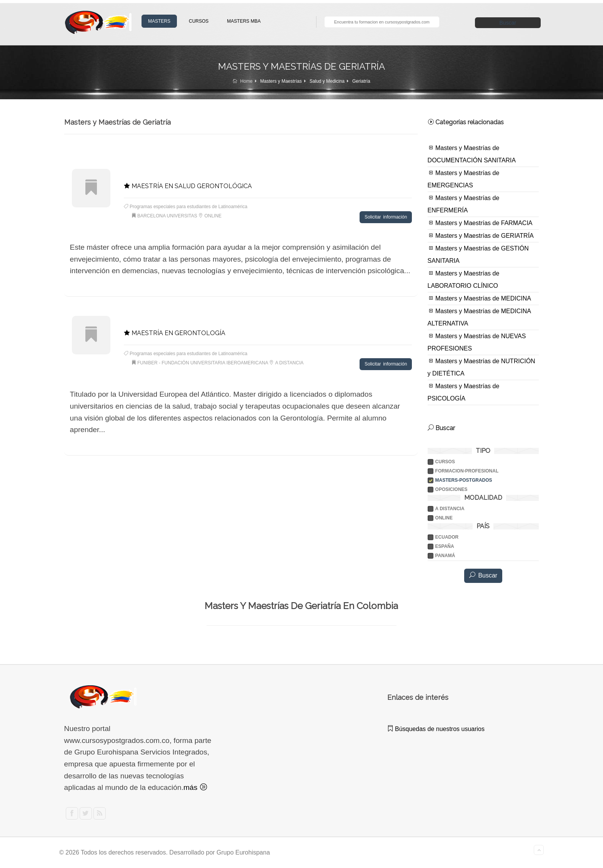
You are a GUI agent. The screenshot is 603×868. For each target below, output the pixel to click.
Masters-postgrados (464, 480)
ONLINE (444, 518)
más (195, 787)
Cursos (445, 462)
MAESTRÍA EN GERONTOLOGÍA (175, 333)
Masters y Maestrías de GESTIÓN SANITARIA (478, 254)
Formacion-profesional (467, 471)
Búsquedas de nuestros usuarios (436, 729)
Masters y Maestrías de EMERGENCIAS (464, 179)
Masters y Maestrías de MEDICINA (479, 298)
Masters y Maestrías (281, 81)
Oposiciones (451, 489)
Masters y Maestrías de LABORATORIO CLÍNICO (464, 279)
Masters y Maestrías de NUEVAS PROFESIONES (477, 342)
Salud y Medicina (327, 81)
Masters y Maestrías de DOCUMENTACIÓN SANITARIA (472, 154)
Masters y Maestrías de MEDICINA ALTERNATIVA (479, 317)
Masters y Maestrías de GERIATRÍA (481, 235)
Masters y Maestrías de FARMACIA (480, 223)
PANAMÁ (445, 556)
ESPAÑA (445, 546)
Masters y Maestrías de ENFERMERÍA (464, 204)
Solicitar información (386, 217)
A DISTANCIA (450, 509)
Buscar (508, 23)
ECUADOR (447, 537)
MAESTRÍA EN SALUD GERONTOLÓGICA (188, 186)
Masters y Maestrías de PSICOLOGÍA (464, 392)
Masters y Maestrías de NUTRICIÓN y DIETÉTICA (481, 367)
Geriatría (361, 81)
